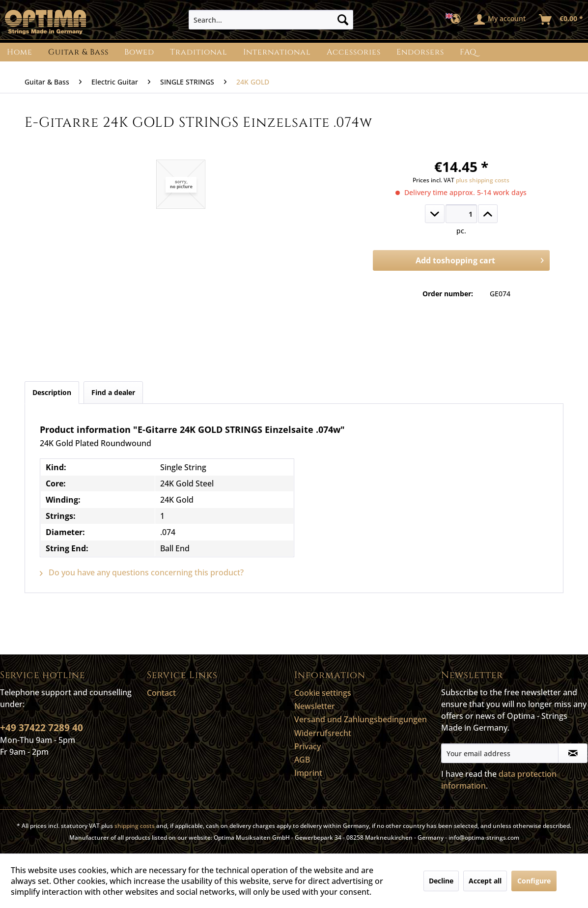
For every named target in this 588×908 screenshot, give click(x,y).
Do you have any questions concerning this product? (142, 572)
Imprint (308, 773)
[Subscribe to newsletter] (573, 753)
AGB (302, 760)
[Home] (20, 52)
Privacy (308, 746)
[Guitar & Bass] (78, 52)
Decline (441, 881)
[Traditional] (199, 52)
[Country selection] (456, 20)
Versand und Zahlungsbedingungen (361, 719)
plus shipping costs (483, 180)
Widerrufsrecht (323, 733)
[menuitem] (271, 20)
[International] (277, 52)
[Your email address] (500, 753)
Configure (534, 881)
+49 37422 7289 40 (42, 728)
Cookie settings (323, 693)
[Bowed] (139, 52)
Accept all (485, 881)
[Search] (343, 20)
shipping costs (135, 826)
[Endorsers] (420, 52)
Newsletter (315, 706)
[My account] (500, 20)
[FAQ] (468, 52)
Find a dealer (113, 392)
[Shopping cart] (561, 20)
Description (52, 392)
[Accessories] (354, 52)
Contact (161, 693)
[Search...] (271, 20)
